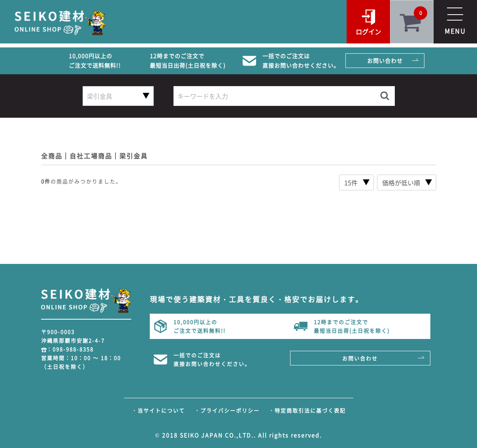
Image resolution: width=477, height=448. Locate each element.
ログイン (368, 32)
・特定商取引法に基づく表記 (307, 410)
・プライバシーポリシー (227, 410)
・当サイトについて (158, 410)
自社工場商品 (91, 156)
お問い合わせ (385, 60)
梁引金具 (134, 156)
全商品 (52, 156)
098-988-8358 (73, 349)
